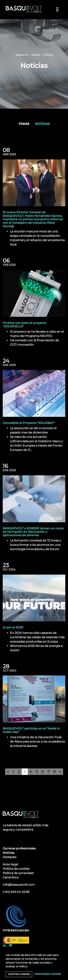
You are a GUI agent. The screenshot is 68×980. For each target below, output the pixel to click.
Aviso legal (10, 864)
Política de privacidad (18, 873)
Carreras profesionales (19, 848)
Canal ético (11, 877)
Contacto (10, 857)
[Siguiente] (60, 772)
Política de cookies (16, 869)
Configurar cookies (48, 974)
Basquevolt (22, 55)
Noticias (36, 55)
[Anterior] (8, 772)
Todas (24, 124)
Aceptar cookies (19, 974)
